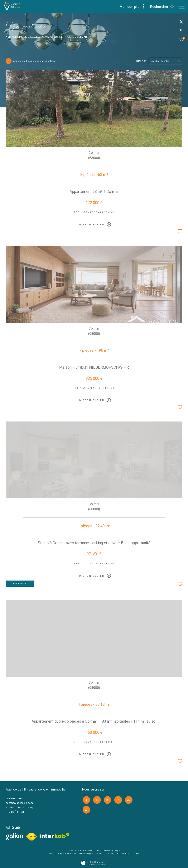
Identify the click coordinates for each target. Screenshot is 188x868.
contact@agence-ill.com (19, 803)
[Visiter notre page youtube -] (128, 800)
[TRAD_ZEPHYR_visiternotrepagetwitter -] (97, 800)
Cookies (136, 853)
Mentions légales (86, 853)
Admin (100, 853)
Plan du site (71, 853)
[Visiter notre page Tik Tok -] (86, 809)
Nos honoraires (56, 853)
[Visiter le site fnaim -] (31, 836)
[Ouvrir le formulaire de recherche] (162, 7)
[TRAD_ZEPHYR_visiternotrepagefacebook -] (86, 800)
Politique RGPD (123, 853)
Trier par (141, 61)
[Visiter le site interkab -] (55, 835)
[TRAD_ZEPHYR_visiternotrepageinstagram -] (107, 800)
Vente (70, 37)
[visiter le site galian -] (14, 836)
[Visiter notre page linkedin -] (118, 800)
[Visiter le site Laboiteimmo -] (94, 860)
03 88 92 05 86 (14, 798)
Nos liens (110, 853)
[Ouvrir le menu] (182, 7)
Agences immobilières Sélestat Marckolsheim (35, 37)
